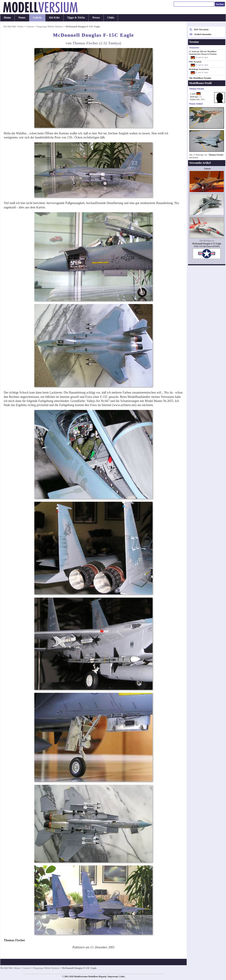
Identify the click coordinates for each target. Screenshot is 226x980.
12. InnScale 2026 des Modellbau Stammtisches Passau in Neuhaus (203, 53)
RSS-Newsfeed (201, 29)
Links (122, 977)
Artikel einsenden (203, 34)
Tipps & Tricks (76, 18)
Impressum (113, 977)
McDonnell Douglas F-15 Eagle (207, 244)
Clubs (111, 18)
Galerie (37, 18)
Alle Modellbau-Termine (200, 78)
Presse (96, 18)
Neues (22, 18)
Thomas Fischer (216, 155)
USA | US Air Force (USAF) (207, 246)
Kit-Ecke (54, 18)
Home (7, 18)
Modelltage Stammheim (199, 69)
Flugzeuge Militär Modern (49, 26)
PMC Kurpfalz (195, 62)
